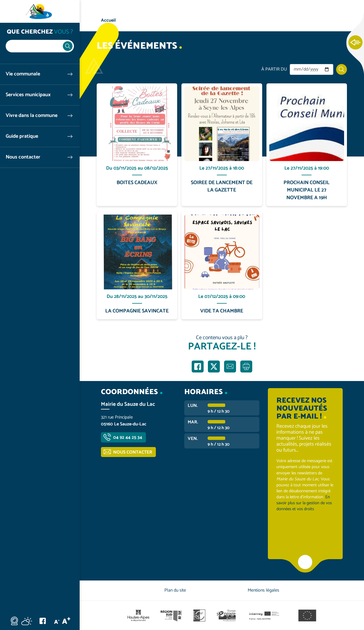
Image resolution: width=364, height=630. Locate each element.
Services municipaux (28, 95)
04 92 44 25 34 (128, 437)
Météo (27, 621)
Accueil (108, 20)
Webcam (14, 621)
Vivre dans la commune (32, 116)
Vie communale (23, 74)
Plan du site (175, 590)
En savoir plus (137, 84)
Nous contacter (23, 157)
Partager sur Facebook (198, 367)
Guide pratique (22, 136)
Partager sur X (214, 367)
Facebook (43, 621)
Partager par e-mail (230, 367)
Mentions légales (263, 590)
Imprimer (246, 367)
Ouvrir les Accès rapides (355, 43)
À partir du (274, 69)
